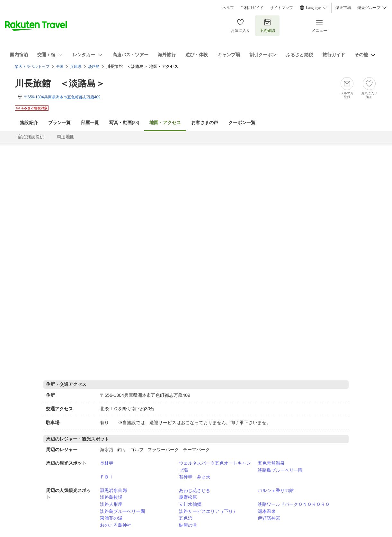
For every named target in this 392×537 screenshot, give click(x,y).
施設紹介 (29, 123)
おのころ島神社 (116, 525)
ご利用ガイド (252, 8)
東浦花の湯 (111, 518)
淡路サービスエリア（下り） (208, 511)
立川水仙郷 (190, 504)
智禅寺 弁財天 (195, 477)
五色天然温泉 (271, 463)
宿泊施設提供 (31, 137)
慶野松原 (188, 497)
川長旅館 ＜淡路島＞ (60, 83)
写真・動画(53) (124, 123)
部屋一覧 (90, 123)
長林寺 (107, 463)
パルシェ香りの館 (276, 490)
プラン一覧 (59, 123)
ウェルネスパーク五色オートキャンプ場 (215, 467)
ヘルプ (228, 8)
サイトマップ (281, 8)
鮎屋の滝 (188, 525)
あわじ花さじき (195, 490)
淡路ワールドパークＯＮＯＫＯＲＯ (294, 504)
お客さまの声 (205, 123)
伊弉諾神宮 (269, 518)
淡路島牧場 (111, 497)
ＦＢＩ (107, 477)
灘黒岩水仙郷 (113, 490)
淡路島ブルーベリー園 (280, 470)
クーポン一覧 (242, 123)
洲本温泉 (267, 511)
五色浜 (186, 518)
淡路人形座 (111, 504)
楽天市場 (343, 8)
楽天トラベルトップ (32, 67)
